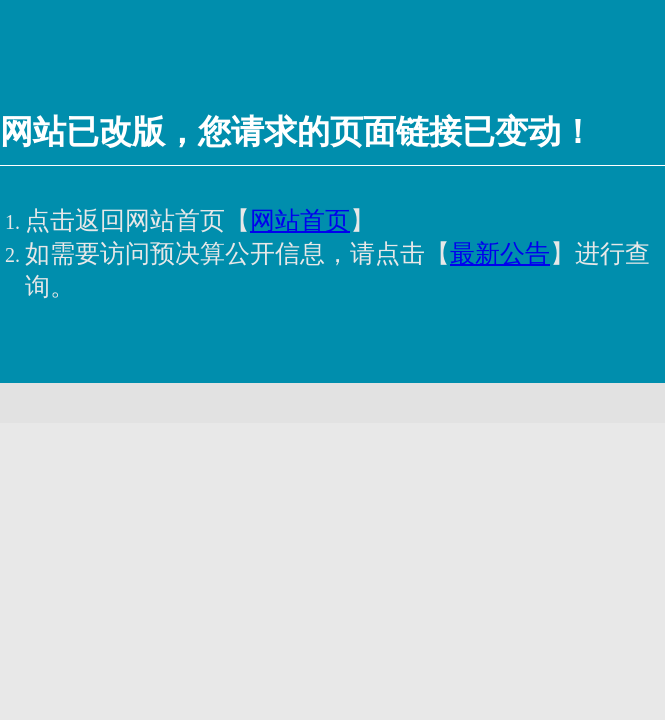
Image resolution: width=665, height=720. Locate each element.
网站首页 (300, 220)
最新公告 (500, 253)
